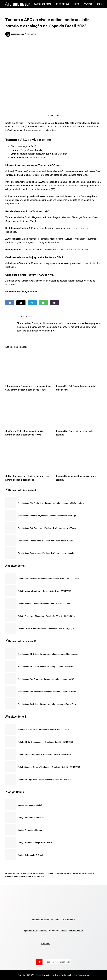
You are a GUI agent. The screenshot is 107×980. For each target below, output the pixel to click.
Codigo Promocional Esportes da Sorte (35, 843)
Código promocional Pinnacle (31, 818)
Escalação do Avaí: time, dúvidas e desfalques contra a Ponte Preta (47, 704)
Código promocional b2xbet (30, 805)
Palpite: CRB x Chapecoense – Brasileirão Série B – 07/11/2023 (46, 742)
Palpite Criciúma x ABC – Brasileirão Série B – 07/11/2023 (43, 730)
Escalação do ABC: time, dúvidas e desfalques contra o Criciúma (46, 667)
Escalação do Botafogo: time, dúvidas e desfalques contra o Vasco (47, 528)
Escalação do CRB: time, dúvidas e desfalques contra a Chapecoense (48, 654)
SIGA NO (45, 944)
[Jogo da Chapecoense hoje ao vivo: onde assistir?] (79, 456)
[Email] (54, 303)
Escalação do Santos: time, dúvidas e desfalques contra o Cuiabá (46, 553)
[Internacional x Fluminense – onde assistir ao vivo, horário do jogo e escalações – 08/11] (28, 366)
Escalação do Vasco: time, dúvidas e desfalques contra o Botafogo (47, 516)
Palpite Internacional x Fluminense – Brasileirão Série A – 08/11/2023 (48, 579)
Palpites (90, 4)
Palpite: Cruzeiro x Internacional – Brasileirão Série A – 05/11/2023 (47, 629)
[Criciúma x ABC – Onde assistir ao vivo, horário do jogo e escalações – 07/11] (28, 411)
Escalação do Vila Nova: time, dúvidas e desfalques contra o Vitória (47, 692)
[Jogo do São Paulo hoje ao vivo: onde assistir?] (79, 411)
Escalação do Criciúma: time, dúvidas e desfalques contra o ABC (46, 679)
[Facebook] (10, 303)
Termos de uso (76, 931)
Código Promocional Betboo (30, 830)
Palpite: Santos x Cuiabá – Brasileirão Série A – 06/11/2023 (44, 604)
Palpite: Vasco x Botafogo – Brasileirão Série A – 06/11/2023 (45, 591)
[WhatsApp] (43, 303)
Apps (78, 4)
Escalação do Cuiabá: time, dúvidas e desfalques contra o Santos (46, 541)
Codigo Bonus (65, 4)
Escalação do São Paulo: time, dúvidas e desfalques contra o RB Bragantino (51, 503)
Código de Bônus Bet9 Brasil (30, 855)
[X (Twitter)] (21, 303)
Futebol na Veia (12, 873)
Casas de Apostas (44, 4)
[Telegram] (32, 303)
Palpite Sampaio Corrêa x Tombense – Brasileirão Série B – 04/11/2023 (49, 767)
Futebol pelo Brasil (30, 873)
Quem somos (30, 931)
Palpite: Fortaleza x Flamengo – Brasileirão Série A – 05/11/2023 (46, 616)
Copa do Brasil (47, 873)
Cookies (63, 931)
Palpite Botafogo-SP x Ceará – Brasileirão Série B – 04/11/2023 (46, 780)
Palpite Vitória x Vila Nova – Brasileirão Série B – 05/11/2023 (44, 755)
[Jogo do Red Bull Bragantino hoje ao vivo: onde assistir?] (79, 366)
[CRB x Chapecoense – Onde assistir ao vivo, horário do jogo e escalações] (28, 456)
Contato (42, 931)
